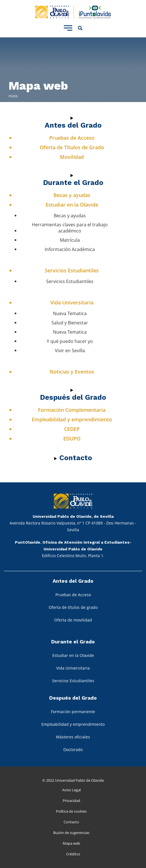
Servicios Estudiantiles (72, 270)
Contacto (71, 822)
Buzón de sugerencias (71, 833)
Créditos (73, 854)
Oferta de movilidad (73, 620)
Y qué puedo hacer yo (70, 341)
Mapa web (71, 843)
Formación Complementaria (72, 410)
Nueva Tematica (70, 313)
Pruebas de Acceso (72, 138)
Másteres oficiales (73, 737)
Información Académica (70, 249)
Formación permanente (73, 712)
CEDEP (72, 429)
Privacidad (71, 801)
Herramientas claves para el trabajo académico (70, 228)
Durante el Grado (73, 183)
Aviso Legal (71, 790)
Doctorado (73, 750)
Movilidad (72, 157)
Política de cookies (71, 811)
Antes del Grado (73, 125)
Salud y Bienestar (70, 323)
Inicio (13, 96)
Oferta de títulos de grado (73, 607)
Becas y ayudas (72, 195)
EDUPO (72, 438)
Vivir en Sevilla (70, 351)
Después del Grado (73, 397)
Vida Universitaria (72, 302)
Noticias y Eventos (72, 372)
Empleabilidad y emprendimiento (72, 419)
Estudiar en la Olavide (72, 205)
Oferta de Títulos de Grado (72, 147)
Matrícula (70, 240)
